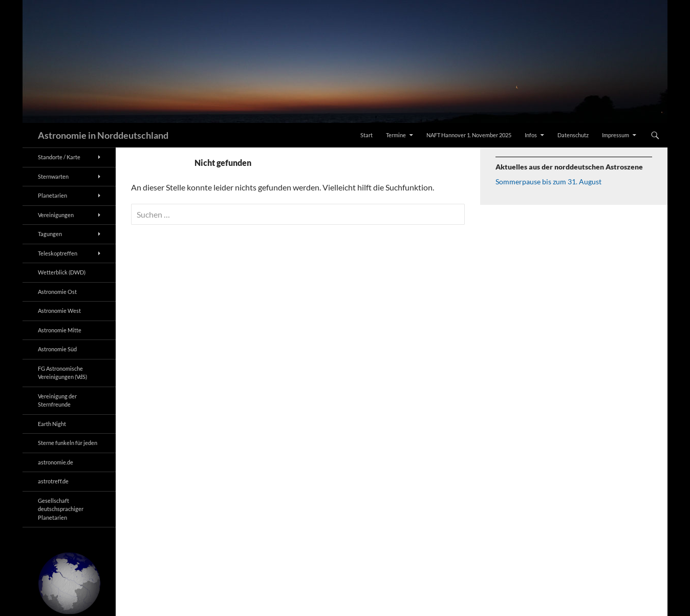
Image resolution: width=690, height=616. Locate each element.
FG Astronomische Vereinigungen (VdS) (62, 373)
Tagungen (50, 234)
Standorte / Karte (59, 157)
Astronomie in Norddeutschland (103, 135)
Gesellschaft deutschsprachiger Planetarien (61, 509)
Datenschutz (573, 135)
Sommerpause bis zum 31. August (548, 182)
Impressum (616, 135)
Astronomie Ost (57, 292)
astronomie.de (56, 462)
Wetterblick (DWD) (62, 272)
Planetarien (52, 195)
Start (366, 135)
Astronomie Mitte (60, 330)
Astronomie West (59, 311)
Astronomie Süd (57, 349)
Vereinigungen (56, 215)
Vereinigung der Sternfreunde (57, 400)
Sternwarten (53, 176)
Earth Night (52, 424)
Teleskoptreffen (58, 253)
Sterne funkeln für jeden (68, 443)
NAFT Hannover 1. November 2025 (469, 135)
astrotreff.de (53, 481)
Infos (531, 135)
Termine (396, 135)
